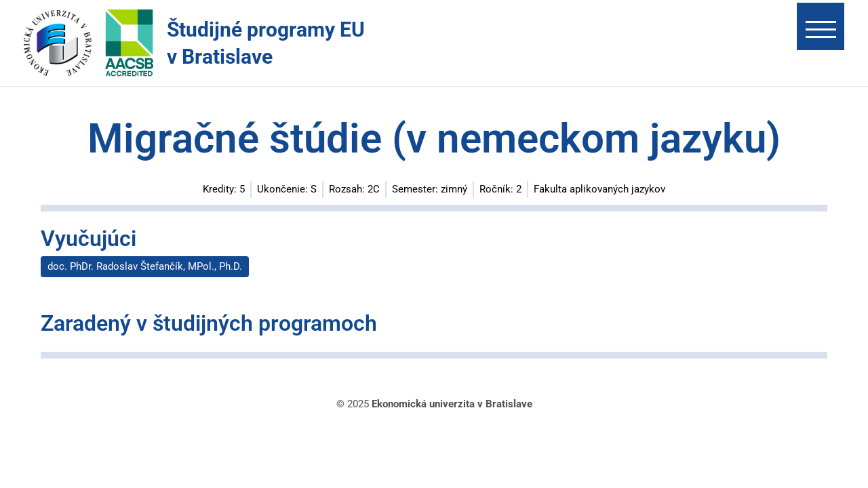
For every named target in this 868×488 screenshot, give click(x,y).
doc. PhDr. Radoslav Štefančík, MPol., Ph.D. (145, 266)
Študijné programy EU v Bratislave (266, 43)
